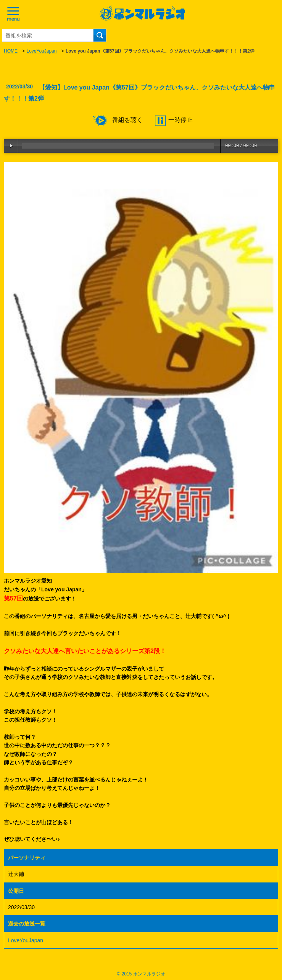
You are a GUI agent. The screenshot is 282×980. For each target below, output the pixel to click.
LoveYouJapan (41, 51)
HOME (11, 51)
